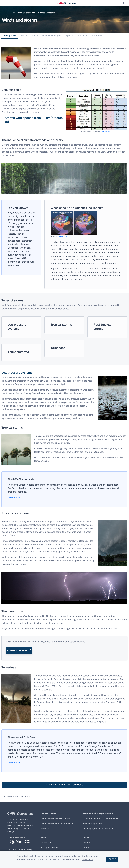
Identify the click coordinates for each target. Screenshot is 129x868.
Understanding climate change (55, 818)
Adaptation (82, 36)
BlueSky (87, 847)
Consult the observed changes (65, 785)
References (97, 36)
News (43, 837)
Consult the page (17, 651)
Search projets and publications (98, 828)
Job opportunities (49, 847)
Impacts (69, 36)
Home (13, 13)
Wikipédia (64, 236)
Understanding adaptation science (57, 823)
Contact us (46, 842)
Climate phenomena (27, 13)
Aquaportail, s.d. (107, 131)
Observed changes (29, 36)
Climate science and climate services (101, 818)
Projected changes (52, 36)
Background (10, 36)
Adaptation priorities (93, 823)
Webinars (45, 828)
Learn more (14, 497)
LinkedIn (87, 842)
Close (112, 859)
